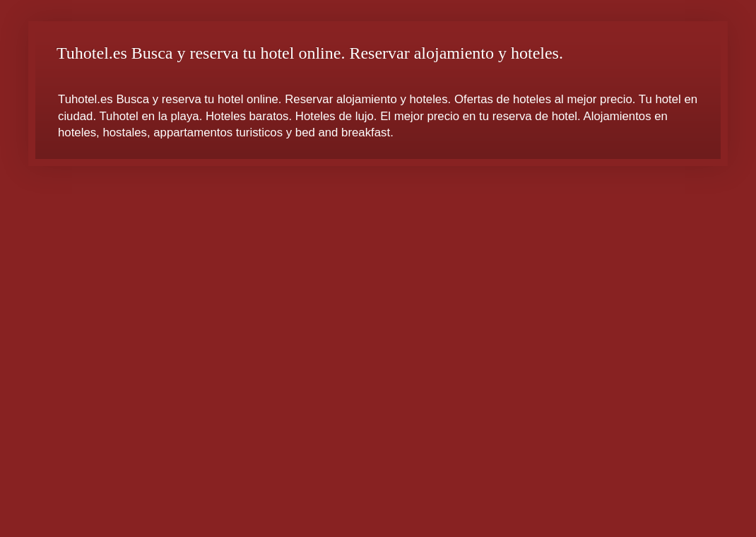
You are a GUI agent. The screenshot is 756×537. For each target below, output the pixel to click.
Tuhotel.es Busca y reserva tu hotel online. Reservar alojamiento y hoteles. (310, 53)
